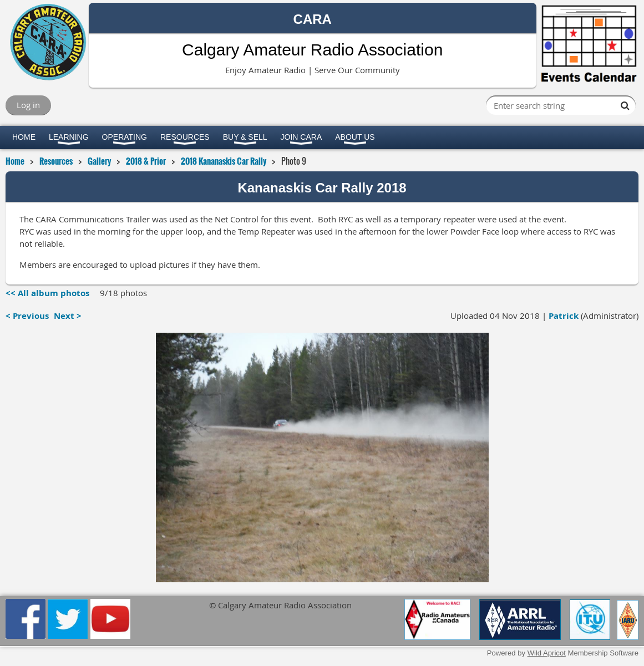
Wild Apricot (547, 653)
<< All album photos (47, 293)
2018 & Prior (146, 161)
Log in (28, 105)
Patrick (564, 316)
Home (15, 161)
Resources (56, 161)
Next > (68, 316)
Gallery (99, 161)
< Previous (27, 316)
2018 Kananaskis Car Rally (224, 161)
